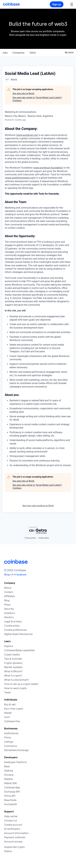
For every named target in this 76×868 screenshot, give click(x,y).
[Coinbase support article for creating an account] (13, 825)
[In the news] (7, 605)
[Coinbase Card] (7, 717)
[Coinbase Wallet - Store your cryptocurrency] (8, 713)
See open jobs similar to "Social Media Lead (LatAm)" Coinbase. (37, 99)
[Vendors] (9, 617)
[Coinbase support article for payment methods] (15, 837)
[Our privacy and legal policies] (13, 621)
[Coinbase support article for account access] (13, 842)
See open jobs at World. (24, 94)
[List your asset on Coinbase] (9, 742)
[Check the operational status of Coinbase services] (8, 851)
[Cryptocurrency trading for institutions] (8, 737)
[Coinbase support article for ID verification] (12, 829)
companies (18, 53)
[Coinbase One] (12, 721)
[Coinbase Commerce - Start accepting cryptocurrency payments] (11, 746)
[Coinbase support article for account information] (16, 833)
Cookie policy (44, 538)
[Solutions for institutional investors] (11, 733)
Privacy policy (30, 538)
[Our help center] (11, 816)
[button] (72, 4)
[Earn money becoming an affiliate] (9, 596)
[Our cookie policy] (12, 626)
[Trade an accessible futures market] (16, 750)
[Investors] (9, 613)
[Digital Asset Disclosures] (18, 634)
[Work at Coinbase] (9, 592)
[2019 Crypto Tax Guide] (7, 692)
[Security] (9, 609)
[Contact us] (11, 820)
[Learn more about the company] (8, 588)
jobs (5, 53)
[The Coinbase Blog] (7, 600)
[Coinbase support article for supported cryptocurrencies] (14, 847)
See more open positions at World (38, 506)
